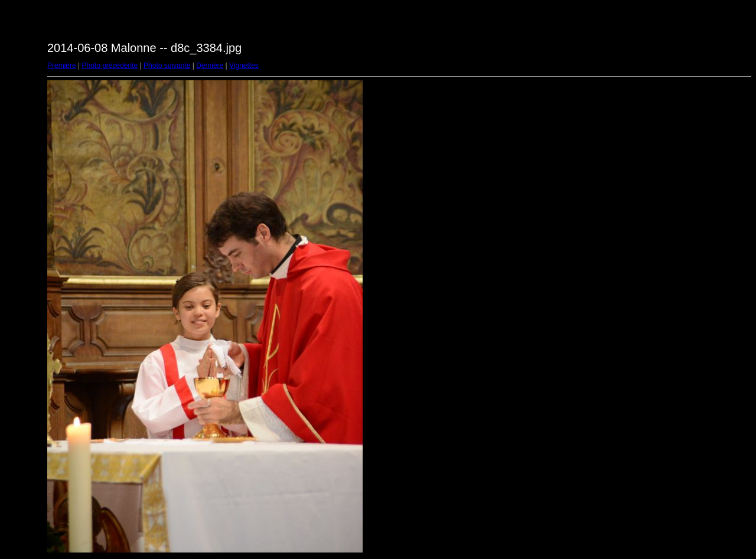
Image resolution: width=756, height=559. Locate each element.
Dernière (210, 66)
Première (62, 66)
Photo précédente (110, 66)
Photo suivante (167, 66)
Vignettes (244, 66)
